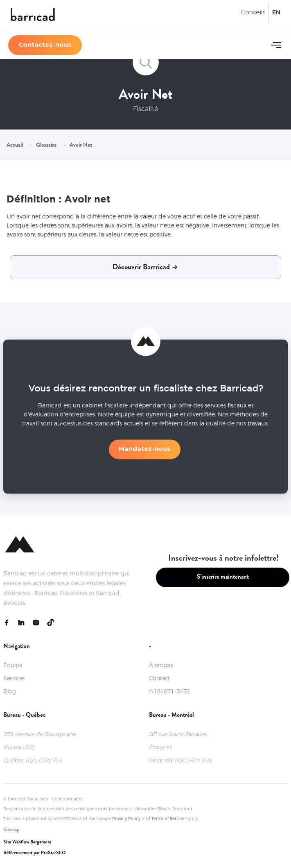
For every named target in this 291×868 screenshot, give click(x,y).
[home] (33, 15)
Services (14, 678)
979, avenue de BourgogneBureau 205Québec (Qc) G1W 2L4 (39, 747)
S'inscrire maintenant (223, 578)
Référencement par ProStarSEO (35, 853)
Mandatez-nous (145, 453)
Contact (159, 678)
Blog (9, 691)
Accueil (15, 145)
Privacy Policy (126, 819)
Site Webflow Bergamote (27, 843)
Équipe (13, 665)
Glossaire (46, 145)
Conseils (253, 12)
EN (276, 12)
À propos (161, 665)
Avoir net (81, 145)
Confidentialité (67, 799)
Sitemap (11, 830)
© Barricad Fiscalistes (26, 799)
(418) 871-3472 (170, 691)
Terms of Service (168, 819)
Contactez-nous (45, 44)
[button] (276, 45)
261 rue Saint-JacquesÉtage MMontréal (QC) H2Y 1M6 (180, 747)
